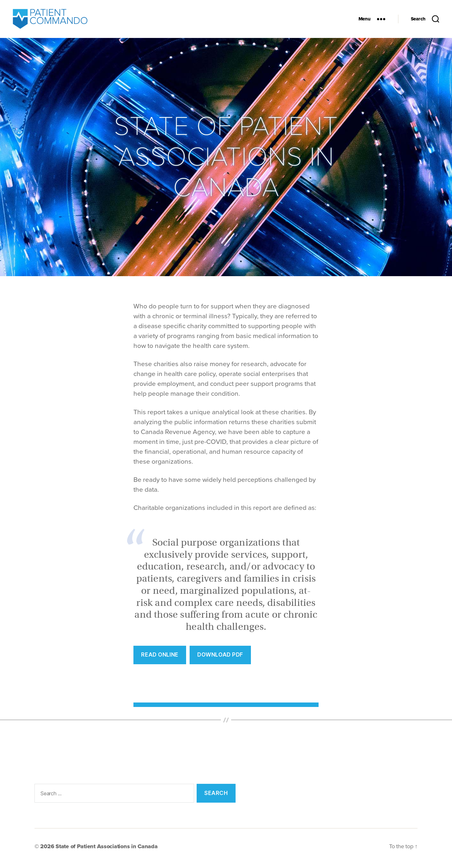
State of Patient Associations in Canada (106, 850)
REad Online (160, 658)
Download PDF (220, 658)
